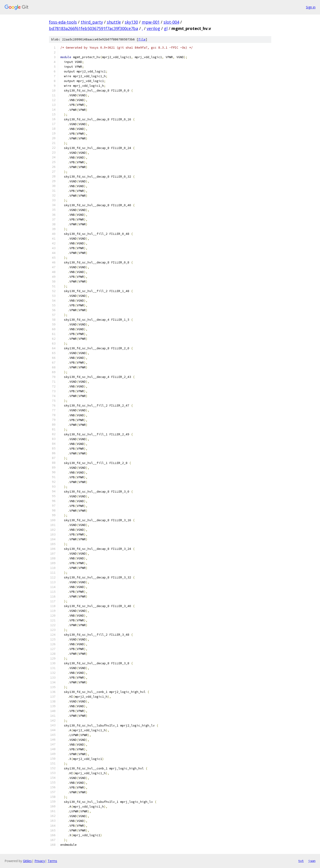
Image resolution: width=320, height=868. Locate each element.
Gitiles (27, 861)
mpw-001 (151, 22)
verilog (153, 28)
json (312, 861)
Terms (52, 861)
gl (166, 28)
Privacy (40, 861)
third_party (92, 22)
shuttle (114, 22)
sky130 (131, 22)
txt (301, 861)
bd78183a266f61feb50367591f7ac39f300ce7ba (94, 28)
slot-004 (171, 22)
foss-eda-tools (63, 22)
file (142, 39)
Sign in (311, 7)
